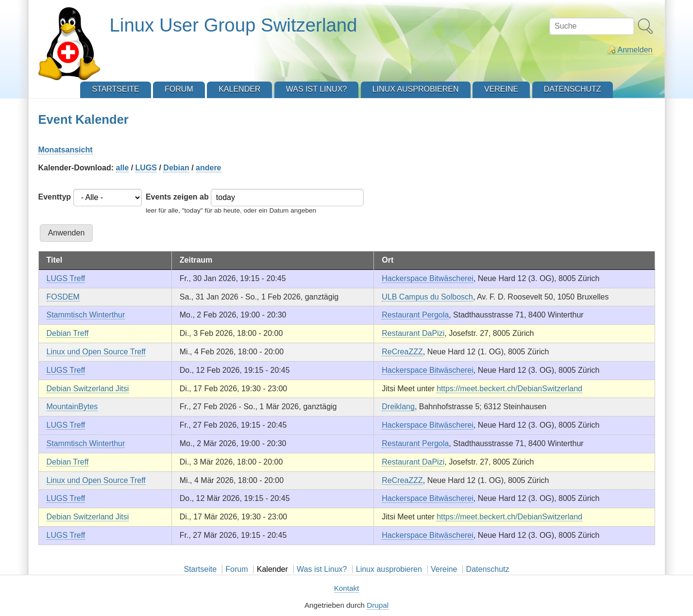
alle (123, 168)
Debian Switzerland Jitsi (88, 389)
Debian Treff (68, 333)
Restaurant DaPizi (413, 333)
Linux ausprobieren (389, 569)
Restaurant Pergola (415, 315)
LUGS (146, 168)
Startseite (200, 569)
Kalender (272, 569)
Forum (237, 569)
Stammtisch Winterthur (86, 315)
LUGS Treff (66, 278)
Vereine (444, 569)
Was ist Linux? (322, 569)
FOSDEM (63, 297)
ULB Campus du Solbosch (427, 297)
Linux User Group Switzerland (234, 25)
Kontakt (347, 588)
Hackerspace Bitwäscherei (428, 278)
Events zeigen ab (177, 197)
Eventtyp (55, 197)
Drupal (378, 605)
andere (208, 168)
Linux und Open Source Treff (96, 352)
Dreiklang (398, 407)
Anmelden (635, 50)
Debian (176, 168)
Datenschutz (488, 569)
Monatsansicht (66, 150)
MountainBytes (72, 407)
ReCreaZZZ (402, 352)
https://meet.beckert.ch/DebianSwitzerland (509, 389)
